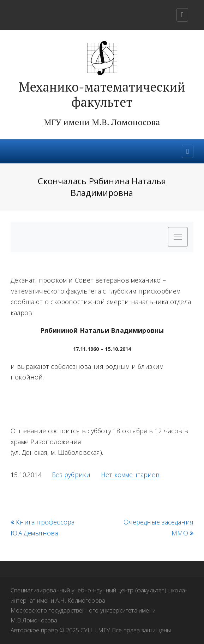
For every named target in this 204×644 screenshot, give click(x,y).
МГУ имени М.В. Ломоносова (102, 122)
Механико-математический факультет (102, 95)
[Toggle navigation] (182, 15)
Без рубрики (71, 475)
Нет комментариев (130, 475)
